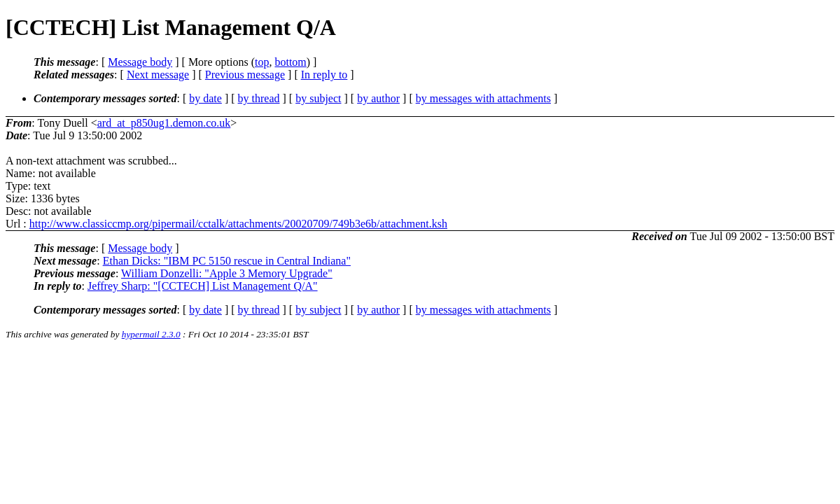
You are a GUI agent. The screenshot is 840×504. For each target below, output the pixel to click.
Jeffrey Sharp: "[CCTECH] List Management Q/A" (203, 286)
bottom (290, 62)
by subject (318, 98)
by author (378, 98)
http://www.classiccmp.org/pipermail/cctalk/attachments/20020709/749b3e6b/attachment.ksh (238, 224)
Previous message (245, 75)
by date (205, 98)
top (262, 62)
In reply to (324, 75)
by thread (259, 98)
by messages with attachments (483, 98)
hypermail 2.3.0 (151, 334)
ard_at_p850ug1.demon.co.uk (164, 123)
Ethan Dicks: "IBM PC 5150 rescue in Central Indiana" (227, 261)
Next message (158, 75)
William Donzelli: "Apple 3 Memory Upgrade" (227, 273)
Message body (140, 62)
